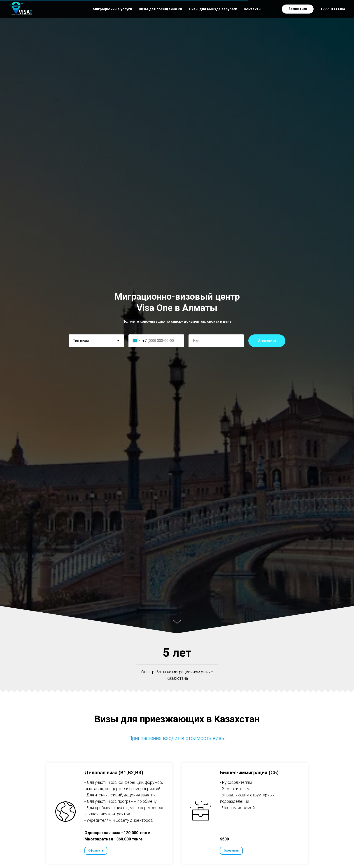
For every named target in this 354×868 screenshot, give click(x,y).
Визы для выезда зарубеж (213, 9)
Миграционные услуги (112, 9)
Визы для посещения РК (161, 9)
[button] (298, 9)
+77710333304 (333, 9)
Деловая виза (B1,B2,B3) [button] (114, 773)
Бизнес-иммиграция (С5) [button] (249, 773)
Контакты (253, 9)
